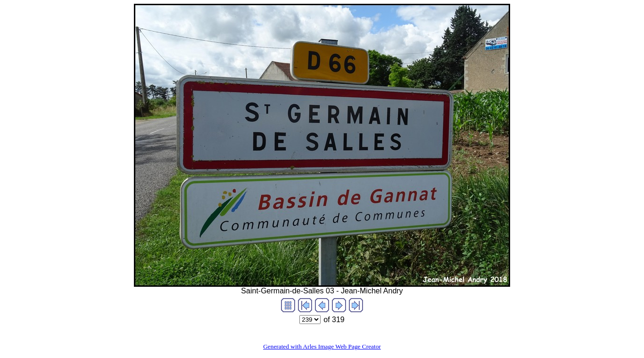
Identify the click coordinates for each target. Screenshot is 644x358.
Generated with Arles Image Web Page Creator (322, 346)
